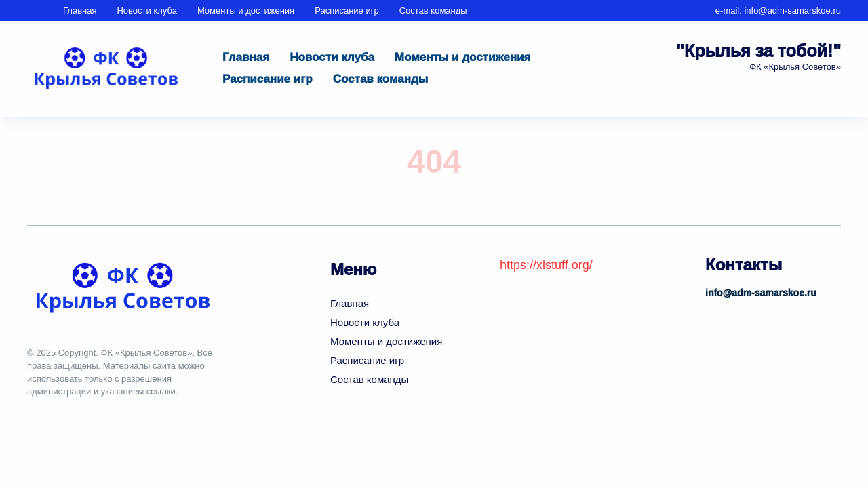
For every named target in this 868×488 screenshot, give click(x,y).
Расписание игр (347, 11)
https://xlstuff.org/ (546, 265)
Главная (80, 11)
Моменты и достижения (246, 11)
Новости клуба (146, 11)
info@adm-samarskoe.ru (792, 11)
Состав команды (433, 11)
